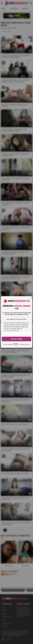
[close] (31, 298)
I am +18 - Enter (17, 339)
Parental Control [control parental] (25, 344)
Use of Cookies (8, 344)
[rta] (16, 345)
